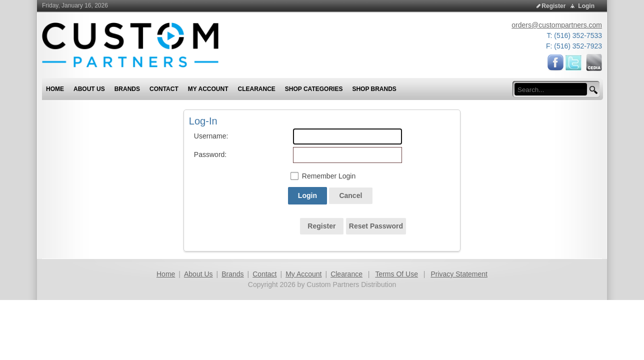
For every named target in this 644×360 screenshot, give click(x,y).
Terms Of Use (396, 274)
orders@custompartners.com (557, 25)
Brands (232, 274)
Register (553, 6)
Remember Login (329, 176)
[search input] (554, 89)
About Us (198, 274)
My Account (303, 274)
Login (586, 6)
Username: (205, 136)
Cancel (350, 195)
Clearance (346, 274)
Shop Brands (374, 89)
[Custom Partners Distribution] (130, 44)
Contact (264, 274)
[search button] (592, 90)
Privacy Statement (459, 274)
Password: (205, 154)
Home (166, 274)
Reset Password (376, 226)
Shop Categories (314, 89)
